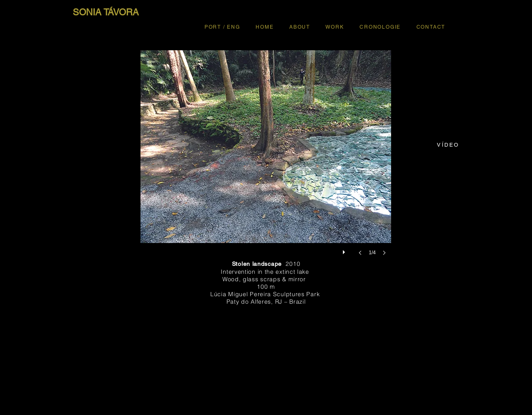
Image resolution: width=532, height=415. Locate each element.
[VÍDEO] (448, 145)
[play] (345, 250)
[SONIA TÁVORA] (106, 12)
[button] (266, 161)
